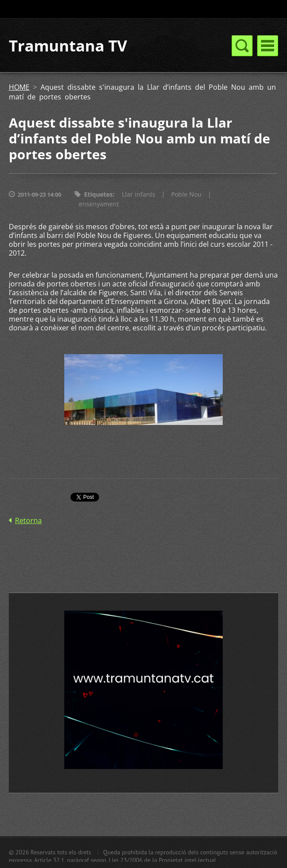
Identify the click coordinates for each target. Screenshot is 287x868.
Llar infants (139, 194)
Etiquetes (98, 194)
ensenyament (99, 204)
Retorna (28, 520)
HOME (19, 87)
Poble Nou (186, 194)
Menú (268, 46)
